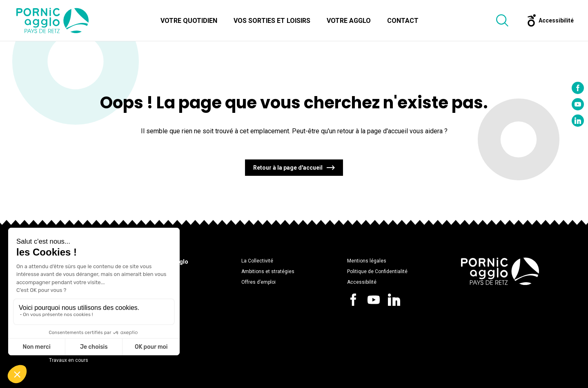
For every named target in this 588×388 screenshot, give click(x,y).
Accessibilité (362, 282)
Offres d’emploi (258, 282)
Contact (403, 21)
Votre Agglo (349, 21)
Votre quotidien (189, 21)
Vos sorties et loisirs (272, 21)
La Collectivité (257, 261)
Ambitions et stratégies (268, 271)
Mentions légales (367, 261)
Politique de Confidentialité (377, 271)
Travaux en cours (69, 360)
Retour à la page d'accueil (288, 168)
